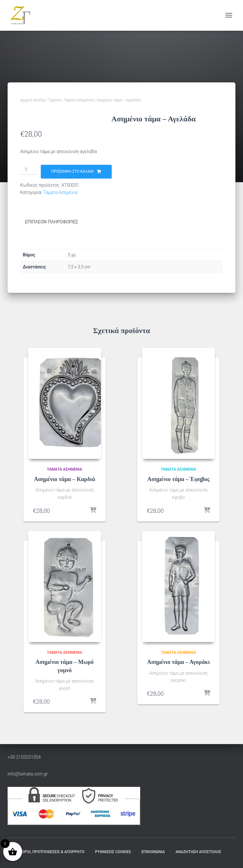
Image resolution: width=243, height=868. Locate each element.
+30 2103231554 (24, 757)
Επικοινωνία (153, 852)
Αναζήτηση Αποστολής (198, 852)
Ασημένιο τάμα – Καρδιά (65, 479)
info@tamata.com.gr (28, 774)
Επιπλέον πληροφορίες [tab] (52, 222)
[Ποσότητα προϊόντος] (119, 170)
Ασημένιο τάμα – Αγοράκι (178, 662)
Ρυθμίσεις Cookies (113, 852)
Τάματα (54, 100)
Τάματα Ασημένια (79, 100)
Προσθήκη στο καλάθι (164, 171)
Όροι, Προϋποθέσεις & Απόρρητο (53, 852)
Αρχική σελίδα (32, 100)
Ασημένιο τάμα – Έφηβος (179, 479)
